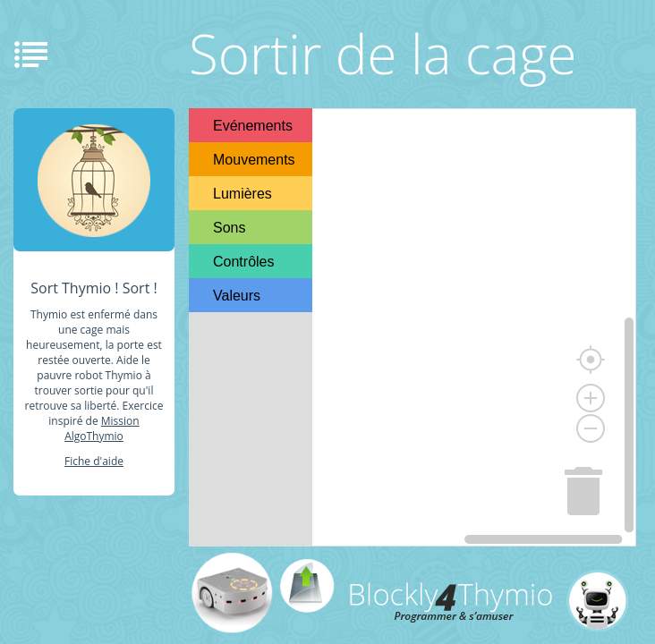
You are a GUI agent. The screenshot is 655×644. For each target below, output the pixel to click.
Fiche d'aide (94, 461)
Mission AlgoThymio (102, 428)
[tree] (251, 210)
